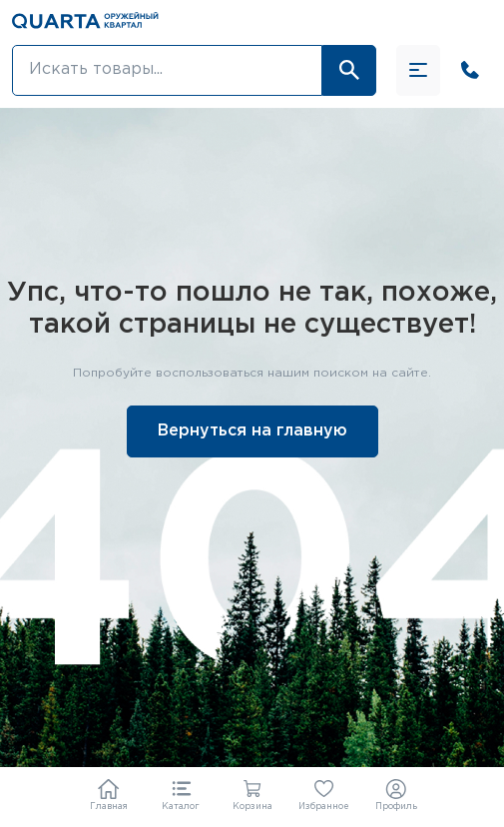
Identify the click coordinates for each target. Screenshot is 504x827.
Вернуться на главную (252, 431)
